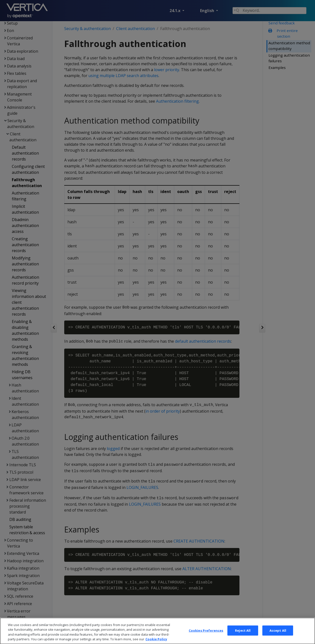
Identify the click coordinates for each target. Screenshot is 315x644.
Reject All (243, 635)
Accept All (278, 635)
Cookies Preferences (206, 635)
